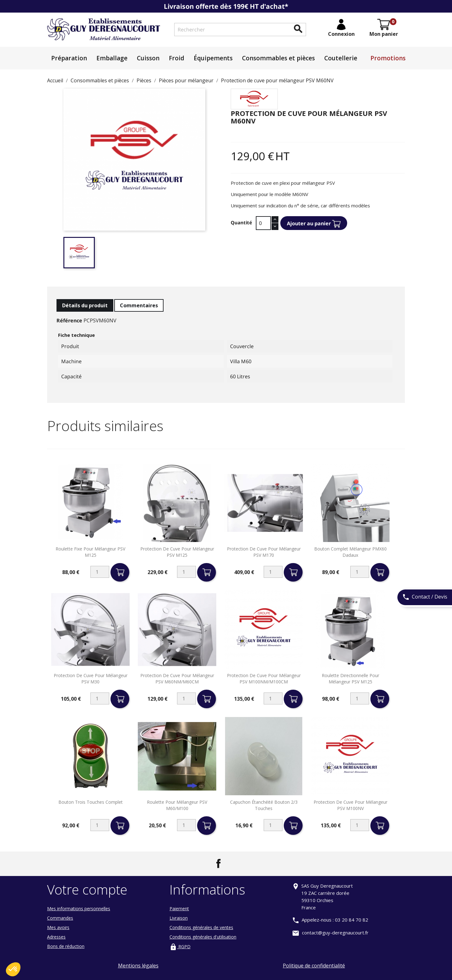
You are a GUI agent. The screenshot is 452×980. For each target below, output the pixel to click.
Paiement (179, 909)
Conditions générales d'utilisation (203, 937)
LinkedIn (234, 863)
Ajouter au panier (314, 224)
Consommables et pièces (278, 58)
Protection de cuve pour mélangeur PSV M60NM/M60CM (177, 679)
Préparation (69, 58)
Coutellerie (341, 58)
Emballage (112, 58)
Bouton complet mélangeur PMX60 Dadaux (350, 552)
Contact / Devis (425, 597)
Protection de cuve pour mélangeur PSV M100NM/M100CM (264, 679)
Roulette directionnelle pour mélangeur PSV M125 (350, 679)
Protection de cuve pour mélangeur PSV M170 (264, 552)
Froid (177, 58)
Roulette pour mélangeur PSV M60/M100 (177, 805)
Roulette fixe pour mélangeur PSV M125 (90, 552)
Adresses (56, 937)
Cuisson (148, 58)
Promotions (388, 58)
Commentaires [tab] (139, 305)
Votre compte (87, 889)
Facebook (218, 863)
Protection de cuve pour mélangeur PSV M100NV (350, 805)
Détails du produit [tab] (85, 305)
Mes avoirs (58, 927)
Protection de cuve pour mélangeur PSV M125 (177, 552)
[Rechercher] (240, 30)
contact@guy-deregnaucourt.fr (335, 933)
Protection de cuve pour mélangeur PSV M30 (91, 679)
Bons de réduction (66, 946)
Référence (69, 320)
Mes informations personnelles (79, 909)
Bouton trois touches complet (91, 802)
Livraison (179, 918)
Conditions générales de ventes (201, 927)
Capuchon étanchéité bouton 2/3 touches (264, 805)
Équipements (213, 58)
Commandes (60, 918)
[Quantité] (263, 223)
